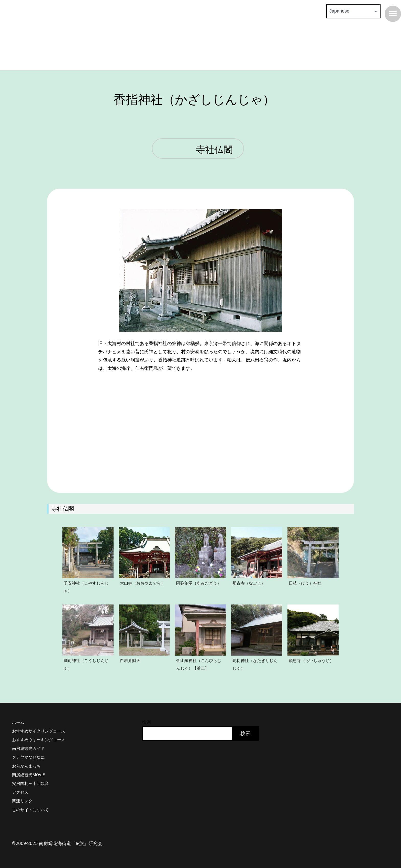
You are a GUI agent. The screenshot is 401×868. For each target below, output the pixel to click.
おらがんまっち (26, 766)
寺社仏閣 (214, 150)
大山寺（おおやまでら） (142, 583)
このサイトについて (30, 810)
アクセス (20, 792)
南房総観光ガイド (28, 749)
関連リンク (22, 801)
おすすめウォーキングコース (39, 740)
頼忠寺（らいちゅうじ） (311, 660)
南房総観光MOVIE (28, 775)
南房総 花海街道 (103, 36)
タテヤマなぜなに (28, 757)
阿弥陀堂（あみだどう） (199, 583)
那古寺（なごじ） (249, 583)
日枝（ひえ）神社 (305, 583)
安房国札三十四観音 (30, 784)
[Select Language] (353, 11)
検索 (147, 722)
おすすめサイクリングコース (39, 731)
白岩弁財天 (130, 660)
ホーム (18, 722)
